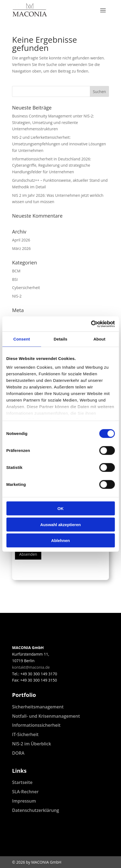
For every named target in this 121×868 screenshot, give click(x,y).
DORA (18, 753)
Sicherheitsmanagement (38, 707)
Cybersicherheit (26, 288)
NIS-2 (17, 296)
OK (60, 508)
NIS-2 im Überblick (32, 744)
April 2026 (21, 240)
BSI (15, 279)
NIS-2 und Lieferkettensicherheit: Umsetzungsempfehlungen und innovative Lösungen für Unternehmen (59, 144)
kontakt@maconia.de (31, 667)
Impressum (24, 801)
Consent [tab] (22, 339)
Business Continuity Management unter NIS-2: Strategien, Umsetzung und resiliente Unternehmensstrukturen (53, 122)
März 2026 (21, 248)
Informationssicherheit (36, 725)
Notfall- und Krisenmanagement (46, 716)
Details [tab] (61, 339)
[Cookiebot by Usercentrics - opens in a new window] (91, 324)
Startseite (22, 782)
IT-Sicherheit (25, 734)
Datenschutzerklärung (36, 810)
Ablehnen (60, 540)
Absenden (28, 554)
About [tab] (99, 339)
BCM (16, 271)
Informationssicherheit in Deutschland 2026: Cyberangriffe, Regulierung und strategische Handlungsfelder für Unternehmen (51, 165)
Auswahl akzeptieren (60, 524)
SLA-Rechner (25, 792)
